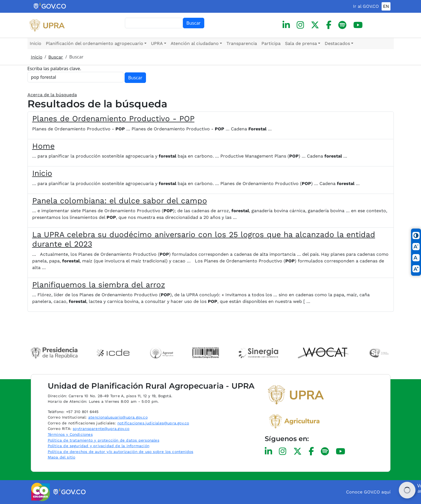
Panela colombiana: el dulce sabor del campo (120, 201)
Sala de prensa (301, 43)
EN (386, 6)
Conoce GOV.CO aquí (368, 492)
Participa (271, 43)
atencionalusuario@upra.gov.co (118, 417)
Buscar (194, 23)
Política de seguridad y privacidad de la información (99, 446)
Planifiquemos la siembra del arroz (99, 285)
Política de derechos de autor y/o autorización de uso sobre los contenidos (121, 452)
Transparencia (242, 43)
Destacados (337, 43)
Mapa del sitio (62, 457)
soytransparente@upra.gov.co (101, 429)
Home (43, 146)
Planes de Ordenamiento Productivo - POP (113, 119)
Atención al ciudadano (195, 43)
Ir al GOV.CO (366, 6)
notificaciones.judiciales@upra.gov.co (153, 423)
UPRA (157, 43)
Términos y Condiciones (70, 434)
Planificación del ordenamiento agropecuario (94, 43)
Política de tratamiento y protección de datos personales (104, 440)
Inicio (36, 43)
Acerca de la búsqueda (52, 95)
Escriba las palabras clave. (54, 69)
